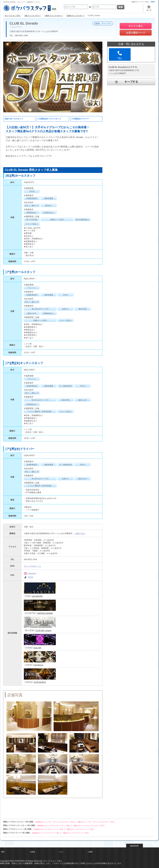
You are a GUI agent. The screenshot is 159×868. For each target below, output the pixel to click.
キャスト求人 (136, 26)
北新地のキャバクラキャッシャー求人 (49, 829)
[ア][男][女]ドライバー (80, 119)
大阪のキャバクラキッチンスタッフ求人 (89, 826)
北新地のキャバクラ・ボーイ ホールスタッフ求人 (55, 822)
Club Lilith (37, 648)
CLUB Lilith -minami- (43, 630)
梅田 (3, 852)
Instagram (30, 573)
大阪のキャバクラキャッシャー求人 (80, 829)
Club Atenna (38, 665)
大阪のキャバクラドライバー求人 (76, 833)
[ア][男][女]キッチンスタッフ (50, 119)
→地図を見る (79, 533)
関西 (30, 8)
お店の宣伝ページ (136, 33)
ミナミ (61, 852)
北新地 (32, 852)
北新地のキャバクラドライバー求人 (46, 833)
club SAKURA (37, 596)
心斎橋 (90, 852)
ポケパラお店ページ (32, 566)
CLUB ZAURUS (40, 682)
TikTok (28, 577)
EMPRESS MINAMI (45, 613)
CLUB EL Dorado (24, 23)
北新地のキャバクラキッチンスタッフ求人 (54, 826)
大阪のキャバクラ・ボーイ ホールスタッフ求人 (96, 822)
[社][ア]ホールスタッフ (14, 119)
